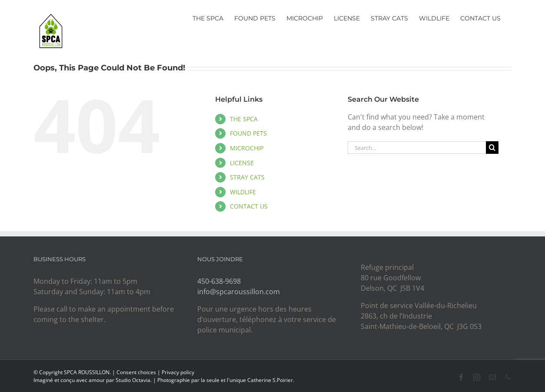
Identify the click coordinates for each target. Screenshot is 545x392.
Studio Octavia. (134, 380)
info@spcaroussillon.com (239, 292)
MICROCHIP (247, 148)
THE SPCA (244, 119)
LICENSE (242, 163)
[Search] (492, 148)
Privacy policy (178, 372)
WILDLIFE (243, 192)
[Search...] (417, 148)
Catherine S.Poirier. (271, 380)
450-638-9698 (219, 281)
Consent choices (136, 372)
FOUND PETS (248, 133)
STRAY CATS (247, 177)
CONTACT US (249, 206)
